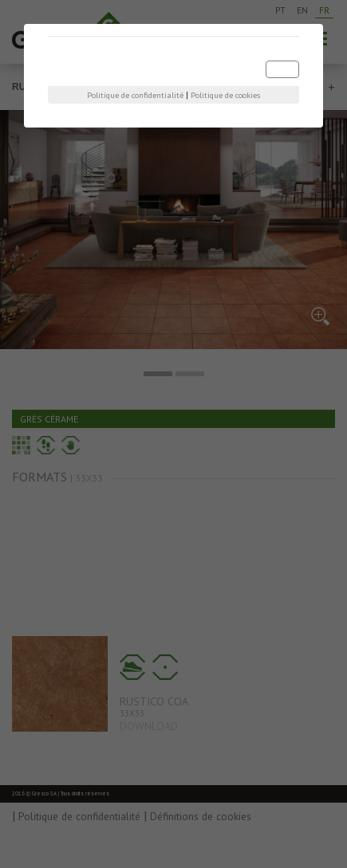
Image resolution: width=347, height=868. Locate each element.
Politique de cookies (225, 95)
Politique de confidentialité (135, 95)
